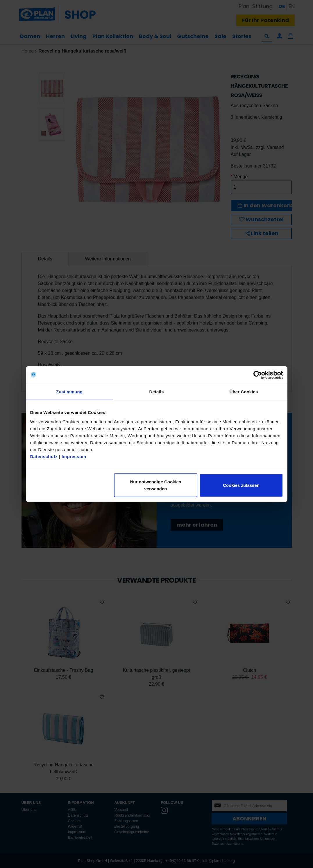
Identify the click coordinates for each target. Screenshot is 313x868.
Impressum (74, 456)
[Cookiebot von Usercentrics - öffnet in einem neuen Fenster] (258, 375)
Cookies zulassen (241, 485)
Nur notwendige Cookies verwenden (155, 485)
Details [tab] (157, 392)
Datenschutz (44, 456)
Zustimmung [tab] (69, 392)
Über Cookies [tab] (244, 392)
